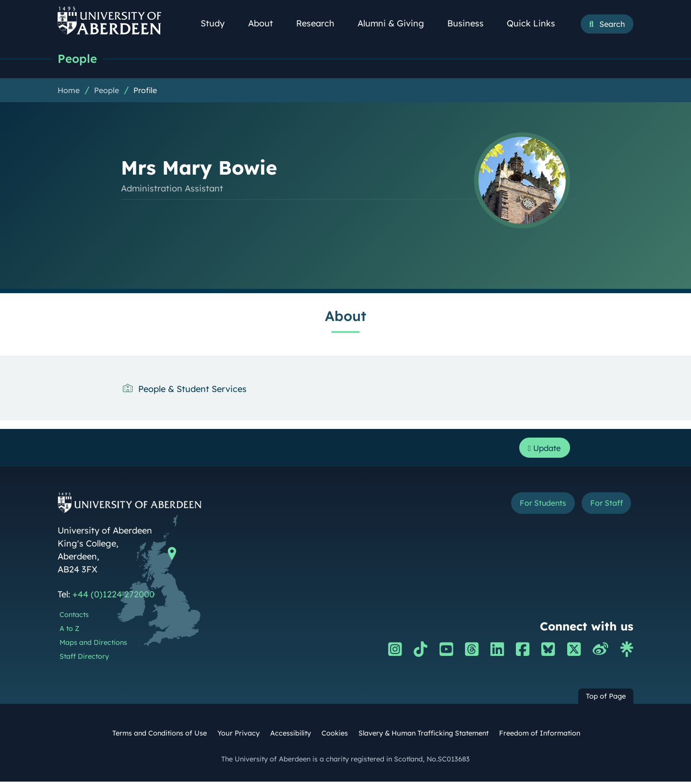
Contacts (74, 617)
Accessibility (291, 736)
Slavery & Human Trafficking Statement (423, 736)
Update (542, 449)
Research (321, 23)
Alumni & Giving (396, 23)
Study (218, 23)
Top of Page (606, 699)
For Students (532, 506)
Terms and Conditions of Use (160, 736)
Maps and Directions (93, 644)
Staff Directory (84, 658)
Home (69, 91)
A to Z (69, 630)
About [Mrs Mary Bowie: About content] (345, 316)
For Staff (603, 506)
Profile (145, 91)
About (266, 23)
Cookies (335, 736)
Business (471, 23)
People (78, 59)
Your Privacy (238, 736)
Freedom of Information (540, 736)
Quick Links (536, 23)
